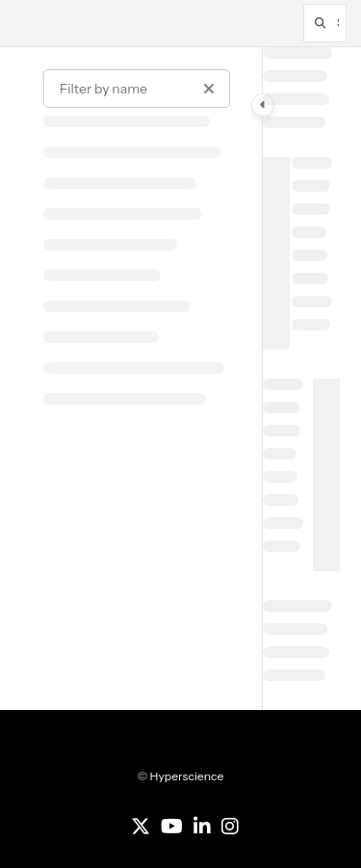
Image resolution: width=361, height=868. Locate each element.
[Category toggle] (263, 105)
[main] (301, 379)
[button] (325, 23)
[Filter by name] (137, 89)
